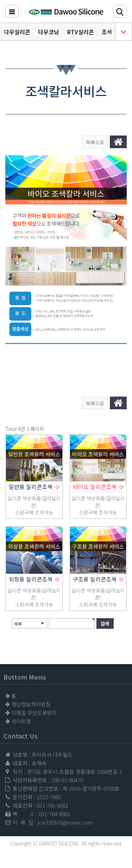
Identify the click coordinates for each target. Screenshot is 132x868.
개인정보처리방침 (31, 704)
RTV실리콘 (80, 32)
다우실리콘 (17, 32)
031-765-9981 (52, 805)
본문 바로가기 (0, 0)
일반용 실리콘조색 (31, 487)
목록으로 (95, 142)
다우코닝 (49, 32)
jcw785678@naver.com (65, 822)
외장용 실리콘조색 (31, 579)
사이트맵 (21, 721)
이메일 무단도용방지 (34, 713)
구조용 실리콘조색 (95, 579)
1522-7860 (49, 797)
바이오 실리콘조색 (95, 487)
